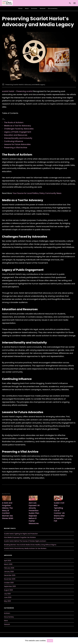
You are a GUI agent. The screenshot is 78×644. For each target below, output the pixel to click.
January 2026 (9, 572)
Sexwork (43, 8)
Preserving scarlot (24, 91)
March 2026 (8, 564)
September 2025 (10, 586)
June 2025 (8, 597)
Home (20, 8)
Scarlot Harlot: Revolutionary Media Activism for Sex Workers (25, 548)
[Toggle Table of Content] (4, 119)
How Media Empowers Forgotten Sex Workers (20, 537)
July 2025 (7, 594)
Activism (34, 8)
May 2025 (7, 601)
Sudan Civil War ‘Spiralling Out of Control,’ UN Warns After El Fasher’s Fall (59, 512)
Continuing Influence (14, 141)
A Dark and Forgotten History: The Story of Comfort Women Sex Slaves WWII (8, 511)
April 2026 (8, 561)
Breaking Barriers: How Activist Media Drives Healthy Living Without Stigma (30, 545)
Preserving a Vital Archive (16, 148)
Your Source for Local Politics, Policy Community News (37, 193)
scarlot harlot (8, 91)
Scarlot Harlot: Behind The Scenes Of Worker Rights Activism (25, 541)
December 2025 (10, 575)
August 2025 (8, 590)
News (27, 8)
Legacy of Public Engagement (18, 132)
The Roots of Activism (14, 122)
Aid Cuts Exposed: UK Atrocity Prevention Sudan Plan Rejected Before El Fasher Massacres (34, 513)
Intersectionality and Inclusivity (18, 138)
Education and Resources (16, 135)
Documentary (53, 8)
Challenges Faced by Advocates (19, 129)
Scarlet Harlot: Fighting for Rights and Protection (21, 534)
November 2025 (10, 579)
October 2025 (9, 583)
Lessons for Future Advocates (17, 144)
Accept (50, 641)
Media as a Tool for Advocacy (18, 126)
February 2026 (9, 568)
